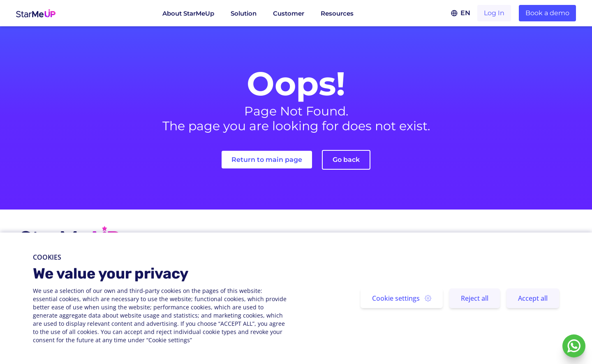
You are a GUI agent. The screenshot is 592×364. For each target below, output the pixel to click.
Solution (244, 13)
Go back (346, 160)
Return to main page (267, 160)
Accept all (533, 298)
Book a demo (547, 13)
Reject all (475, 298)
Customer (289, 13)
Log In (494, 13)
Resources (337, 13)
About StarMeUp (188, 13)
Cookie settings (402, 298)
